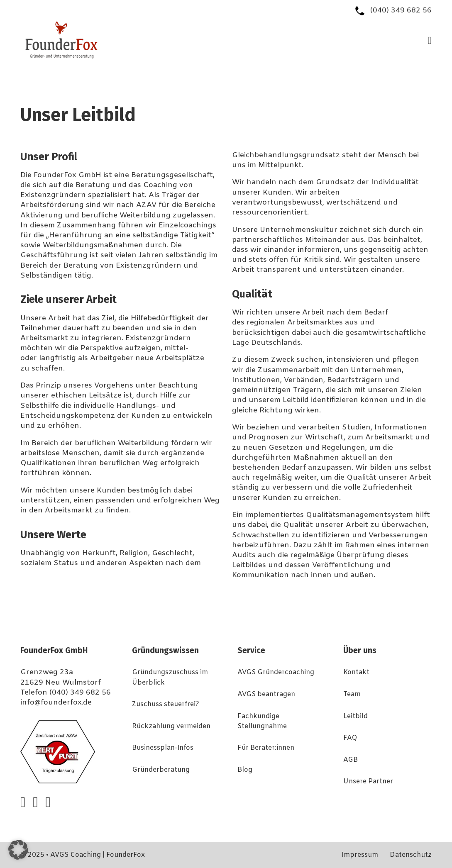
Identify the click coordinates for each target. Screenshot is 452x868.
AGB (351, 760)
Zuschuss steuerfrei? (166, 705)
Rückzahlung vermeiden (171, 727)
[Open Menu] (430, 41)
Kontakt (356, 673)
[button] (18, 850)
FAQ (350, 738)
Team (352, 695)
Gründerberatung (161, 770)
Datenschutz (411, 855)
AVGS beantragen (266, 695)
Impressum (360, 855)
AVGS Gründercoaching (276, 673)
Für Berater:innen (266, 748)
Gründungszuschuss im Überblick (170, 678)
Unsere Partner (368, 782)
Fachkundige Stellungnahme (262, 722)
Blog (245, 770)
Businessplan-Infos (163, 748)
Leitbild (355, 717)
